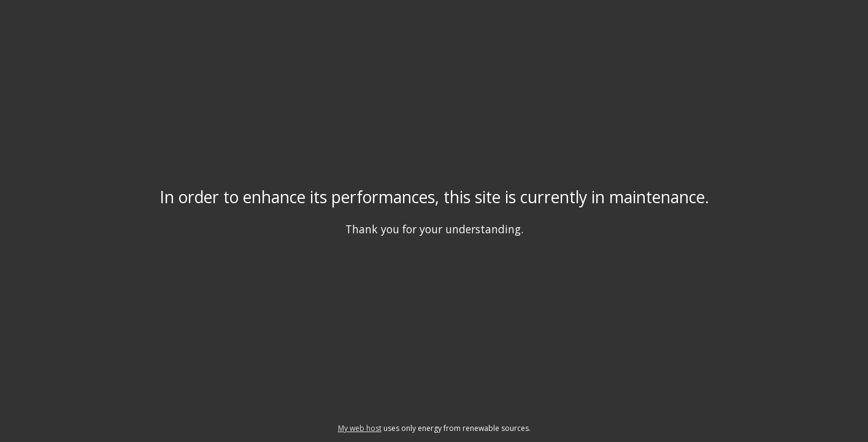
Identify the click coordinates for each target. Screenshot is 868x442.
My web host (360, 428)
